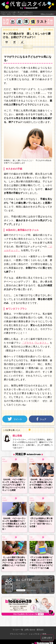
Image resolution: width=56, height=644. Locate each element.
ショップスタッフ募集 (38, 634)
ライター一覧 (18, 630)
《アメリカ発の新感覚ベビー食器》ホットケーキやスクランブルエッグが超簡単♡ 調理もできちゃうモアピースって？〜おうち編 (41, 563)
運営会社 (40, 630)
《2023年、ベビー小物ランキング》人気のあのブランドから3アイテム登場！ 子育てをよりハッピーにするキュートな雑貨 (14, 485)
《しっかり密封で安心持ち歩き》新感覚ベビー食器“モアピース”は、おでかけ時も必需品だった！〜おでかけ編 (14, 563)
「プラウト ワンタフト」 (35, 343)
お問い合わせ (30, 630)
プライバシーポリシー (19, 634)
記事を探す (47, 638)
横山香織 (17, 436)
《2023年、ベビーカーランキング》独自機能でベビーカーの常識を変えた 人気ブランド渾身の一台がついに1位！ (14, 524)
